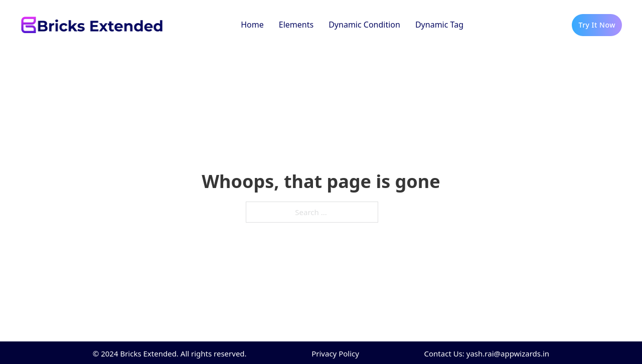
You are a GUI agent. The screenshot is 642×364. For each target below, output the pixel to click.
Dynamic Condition (364, 25)
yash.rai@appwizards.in (508, 353)
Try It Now (597, 25)
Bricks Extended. (149, 353)
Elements (296, 25)
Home (252, 25)
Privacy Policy (335, 353)
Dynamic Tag (439, 25)
